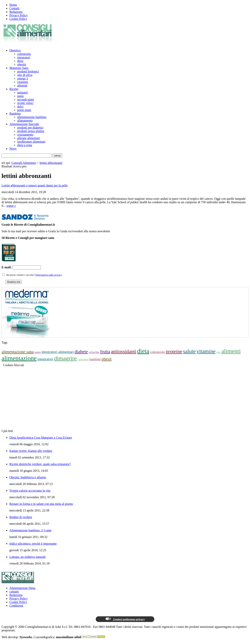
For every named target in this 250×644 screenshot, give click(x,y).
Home (13, 5)
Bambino (15, 114)
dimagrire (65, 358)
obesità (22, 64)
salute (189, 351)
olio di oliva (25, 75)
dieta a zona (25, 145)
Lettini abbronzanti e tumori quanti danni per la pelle (35, 185)
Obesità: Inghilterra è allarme (28, 477)
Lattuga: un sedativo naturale (28, 557)
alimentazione (19, 358)
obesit (107, 359)
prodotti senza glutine (31, 131)
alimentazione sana (18, 352)
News (13, 149)
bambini (95, 359)
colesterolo (24, 54)
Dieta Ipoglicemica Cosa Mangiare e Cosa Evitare (41, 438)
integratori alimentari (58, 352)
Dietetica (15, 50)
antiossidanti (124, 351)
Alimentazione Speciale (24, 124)
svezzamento (25, 135)
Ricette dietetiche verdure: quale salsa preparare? (40, 464)
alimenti (22, 85)
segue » (11, 206)
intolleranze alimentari (31, 142)
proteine (174, 351)
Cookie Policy (18, 19)
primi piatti (24, 110)
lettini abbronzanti (51, 163)
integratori (24, 57)
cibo (218, 352)
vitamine (23, 82)
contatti (14, 591)
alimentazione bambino (32, 117)
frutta (105, 352)
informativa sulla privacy (49, 275)
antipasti (22, 92)
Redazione (16, 12)
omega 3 (23, 78)
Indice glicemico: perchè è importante (33, 544)
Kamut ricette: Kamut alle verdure (31, 451)
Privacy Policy (19, 15)
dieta (20, 61)
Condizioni (16, 606)
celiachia (94, 352)
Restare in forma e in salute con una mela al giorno (41, 504)
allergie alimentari (29, 138)
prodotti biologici (28, 71)
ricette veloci (25, 103)
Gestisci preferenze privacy (125, 619)
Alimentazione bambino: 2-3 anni (30, 530)
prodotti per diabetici (30, 128)
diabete (81, 352)
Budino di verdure (21, 517)
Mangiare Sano (19, 68)
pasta (20, 96)
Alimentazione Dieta (22, 588)
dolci (20, 106)
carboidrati (83, 359)
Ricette (14, 89)
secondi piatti (26, 99)
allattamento (25, 121)
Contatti (14, 8)
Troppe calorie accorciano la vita (30, 491)
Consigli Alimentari (24, 163)
